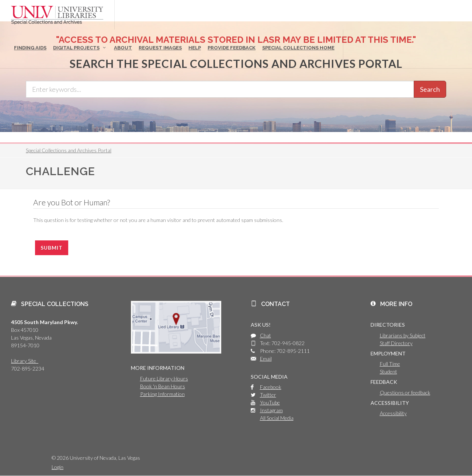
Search (430, 89)
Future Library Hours (164, 378)
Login (58, 467)
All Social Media (277, 418)
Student (388, 371)
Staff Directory (396, 343)
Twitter (268, 395)
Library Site (25, 361)
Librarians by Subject (403, 335)
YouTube (270, 402)
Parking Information (162, 394)
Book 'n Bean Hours (163, 386)
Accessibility (393, 413)
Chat (265, 335)
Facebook (271, 387)
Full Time (390, 364)
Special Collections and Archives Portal (69, 150)
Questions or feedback (405, 392)
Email (266, 359)
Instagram (271, 410)
